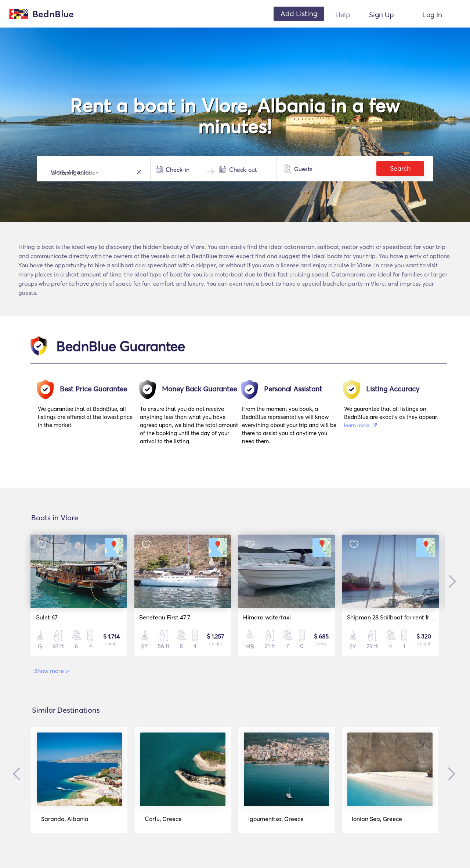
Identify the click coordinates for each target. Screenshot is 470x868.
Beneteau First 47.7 (165, 617)
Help (343, 15)
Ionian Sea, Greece (377, 819)
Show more (52, 671)
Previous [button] (18, 774)
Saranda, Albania (65, 819)
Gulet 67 (46, 617)
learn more (360, 425)
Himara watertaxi (267, 617)
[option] (89, 415)
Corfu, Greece (163, 819)
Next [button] (451, 582)
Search (400, 168)
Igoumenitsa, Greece (276, 819)
